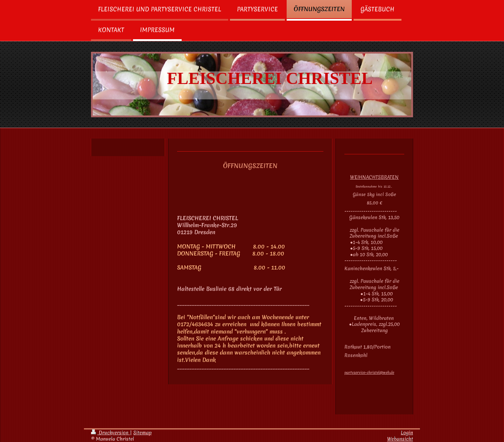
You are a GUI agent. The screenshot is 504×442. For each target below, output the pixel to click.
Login (407, 433)
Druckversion (110, 433)
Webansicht (400, 439)
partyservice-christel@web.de (369, 372)
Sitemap (142, 433)
